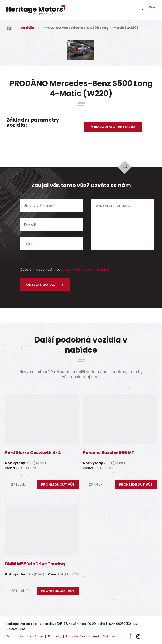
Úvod (9, 28)
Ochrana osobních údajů (25, 636)
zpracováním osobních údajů (85, 270)
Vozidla (27, 28)
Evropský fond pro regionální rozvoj (92, 636)
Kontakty (55, 636)
